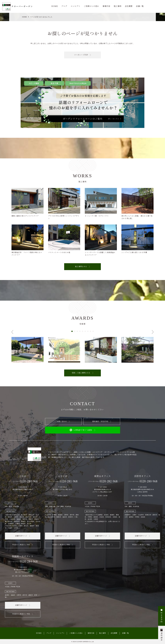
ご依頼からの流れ (91, 6)
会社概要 (129, 6)
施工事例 (118, 6)
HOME (55, 6)
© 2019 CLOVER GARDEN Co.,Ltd (82, 642)
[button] (72, 336)
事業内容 (106, 6)
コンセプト (75, 6)
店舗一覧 (140, 6)
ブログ (64, 6)
